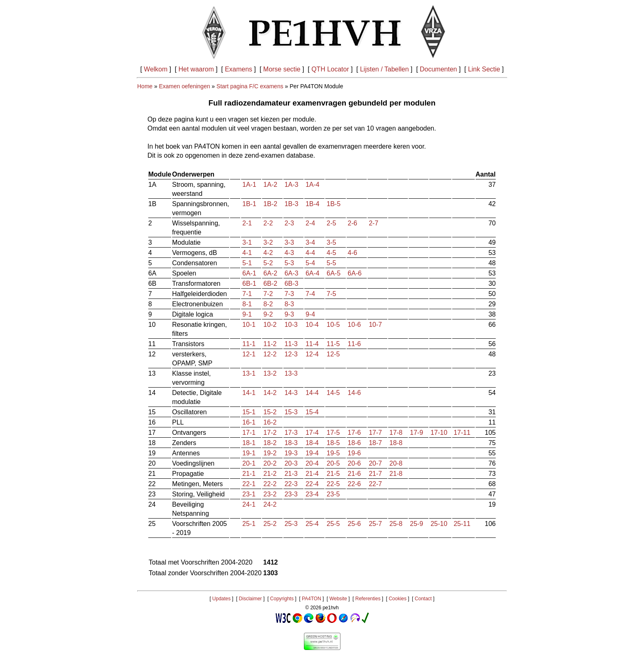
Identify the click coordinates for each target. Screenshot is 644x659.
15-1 (249, 412)
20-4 (312, 463)
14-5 (333, 393)
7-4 (310, 294)
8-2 (268, 304)
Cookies (397, 599)
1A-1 (249, 185)
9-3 (289, 314)
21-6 (354, 474)
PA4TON (312, 599)
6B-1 (249, 284)
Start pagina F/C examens (250, 86)
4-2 (268, 253)
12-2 (270, 354)
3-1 (247, 242)
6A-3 (292, 273)
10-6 (354, 325)
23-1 (249, 494)
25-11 (462, 524)
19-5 (333, 453)
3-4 (310, 242)
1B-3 (292, 204)
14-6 (354, 393)
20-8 (396, 463)
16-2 (270, 422)
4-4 (310, 253)
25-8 (396, 524)
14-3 (291, 393)
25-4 (312, 524)
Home (145, 86)
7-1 (247, 294)
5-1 (247, 263)
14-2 (270, 393)
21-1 (249, 474)
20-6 (354, 463)
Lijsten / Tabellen (384, 69)
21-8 (396, 474)
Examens (238, 69)
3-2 (268, 242)
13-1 (249, 373)
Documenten (438, 69)
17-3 (291, 433)
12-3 (291, 354)
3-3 (289, 242)
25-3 (291, 524)
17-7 (375, 433)
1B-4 (313, 204)
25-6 (354, 524)
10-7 (375, 325)
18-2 (270, 443)
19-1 (249, 453)
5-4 (310, 263)
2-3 (289, 223)
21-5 (333, 474)
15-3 (291, 412)
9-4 (310, 314)
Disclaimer (251, 599)
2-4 (310, 223)
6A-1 (249, 273)
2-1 (247, 223)
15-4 (312, 412)
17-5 (333, 433)
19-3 (291, 453)
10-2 (270, 325)
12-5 (333, 354)
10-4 (312, 325)
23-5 (333, 494)
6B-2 (270, 284)
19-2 (270, 453)
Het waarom (196, 69)
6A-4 (313, 273)
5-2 (268, 263)
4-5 (331, 253)
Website (338, 599)
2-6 (353, 223)
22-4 (312, 484)
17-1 (249, 433)
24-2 (270, 504)
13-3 (291, 373)
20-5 (333, 463)
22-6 (354, 484)
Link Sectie (484, 69)
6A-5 (333, 273)
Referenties (368, 599)
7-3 (289, 294)
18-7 (375, 443)
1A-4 (313, 185)
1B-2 (270, 204)
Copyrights (282, 599)
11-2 (270, 344)
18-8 (396, 443)
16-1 (249, 422)
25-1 (249, 524)
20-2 (270, 463)
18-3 (291, 443)
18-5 (333, 443)
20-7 (375, 463)
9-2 (268, 314)
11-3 (291, 344)
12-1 (249, 354)
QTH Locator (330, 69)
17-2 (270, 433)
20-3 (291, 463)
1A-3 (292, 185)
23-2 (270, 494)
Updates (222, 599)
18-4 (312, 443)
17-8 (396, 433)
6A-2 (270, 273)
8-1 (247, 304)
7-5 (331, 294)
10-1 (249, 325)
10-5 (333, 325)
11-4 (312, 344)
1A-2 (270, 185)
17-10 (439, 433)
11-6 (354, 344)
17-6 (354, 433)
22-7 (375, 484)
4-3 (289, 253)
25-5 (333, 524)
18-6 (354, 443)
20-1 (249, 463)
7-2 (268, 294)
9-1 (247, 314)
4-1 (247, 253)
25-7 (375, 524)
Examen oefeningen (185, 86)
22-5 (333, 484)
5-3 (289, 263)
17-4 (312, 433)
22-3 (291, 484)
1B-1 (249, 204)
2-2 (268, 223)
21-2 (270, 474)
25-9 (416, 524)
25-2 (270, 524)
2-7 (374, 223)
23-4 (312, 494)
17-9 (416, 433)
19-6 (354, 453)
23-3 (291, 494)
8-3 (289, 304)
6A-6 (355, 273)
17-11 (462, 433)
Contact (423, 599)
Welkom (156, 69)
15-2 (270, 412)
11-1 (249, 344)
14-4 (312, 393)
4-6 (353, 253)
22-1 (249, 484)
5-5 (331, 263)
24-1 (249, 504)
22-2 (270, 484)
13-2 (270, 373)
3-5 (331, 242)
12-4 (312, 354)
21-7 (375, 474)
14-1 (249, 393)
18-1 (249, 443)
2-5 (331, 223)
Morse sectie (282, 69)
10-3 (291, 325)
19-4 (312, 453)
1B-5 (333, 204)
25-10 (439, 524)
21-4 (312, 474)
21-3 (291, 474)
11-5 (333, 344)
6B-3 (292, 284)
